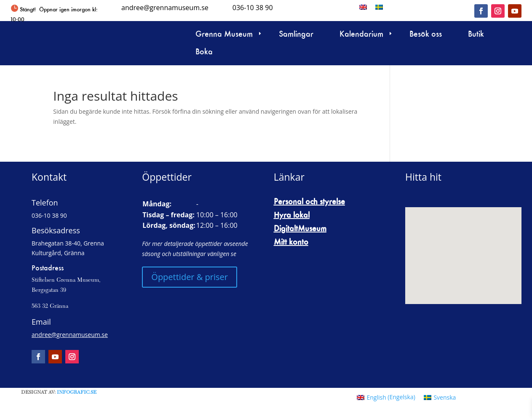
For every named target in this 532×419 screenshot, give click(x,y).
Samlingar (296, 35)
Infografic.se (77, 392)
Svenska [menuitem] (445, 397)
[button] (515, 402)
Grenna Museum (224, 35)
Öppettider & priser (190, 277)
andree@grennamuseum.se (165, 8)
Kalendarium (361, 35)
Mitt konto (291, 242)
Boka (204, 52)
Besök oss (426, 35)
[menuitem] (363, 7)
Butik (476, 35)
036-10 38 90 (253, 8)
